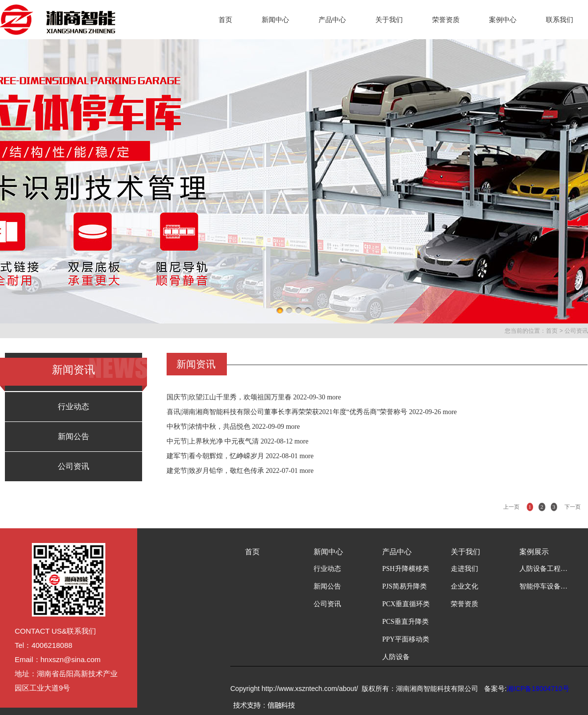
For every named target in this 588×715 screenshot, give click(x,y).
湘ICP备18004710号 (538, 689)
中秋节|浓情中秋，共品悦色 (208, 427)
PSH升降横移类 (406, 569)
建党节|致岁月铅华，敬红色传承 (215, 471)
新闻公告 (73, 436)
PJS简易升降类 (404, 586)
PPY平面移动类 (406, 639)
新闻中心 (275, 20)
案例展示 (534, 552)
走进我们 (465, 569)
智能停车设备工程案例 (544, 586)
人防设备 (396, 657)
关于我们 (389, 20)
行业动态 (73, 407)
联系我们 (560, 20)
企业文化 (465, 586)
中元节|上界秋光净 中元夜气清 (213, 441)
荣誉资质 (446, 20)
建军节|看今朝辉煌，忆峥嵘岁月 (215, 456)
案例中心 (503, 20)
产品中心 (332, 20)
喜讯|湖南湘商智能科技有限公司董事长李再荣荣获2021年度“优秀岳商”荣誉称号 (287, 412)
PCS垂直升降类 (405, 622)
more (334, 397)
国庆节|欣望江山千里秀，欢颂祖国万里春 (229, 397)
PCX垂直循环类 (406, 604)
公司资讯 (576, 331)
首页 (225, 20)
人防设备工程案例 (544, 569)
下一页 (573, 507)
